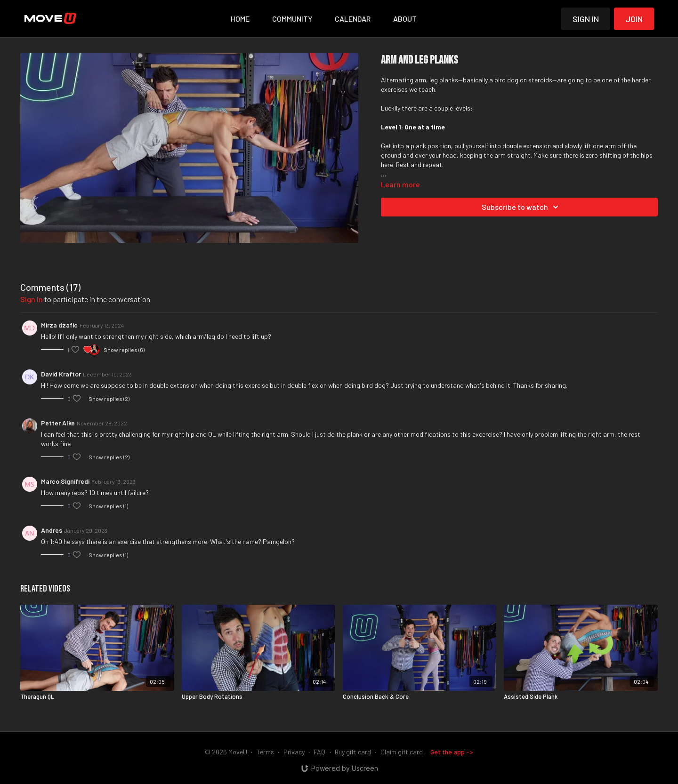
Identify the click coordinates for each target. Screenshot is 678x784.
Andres (52, 530)
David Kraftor (61, 374)
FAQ (319, 752)
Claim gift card (402, 752)
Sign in (586, 19)
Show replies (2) (109, 399)
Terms (265, 752)
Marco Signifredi (65, 481)
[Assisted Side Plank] (581, 697)
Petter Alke (58, 423)
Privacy (294, 752)
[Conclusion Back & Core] (420, 697)
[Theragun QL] (97, 697)
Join (634, 19)
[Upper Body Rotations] (258, 697)
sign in (32, 299)
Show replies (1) (108, 506)
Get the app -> (452, 752)
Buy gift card (353, 752)
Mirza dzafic (59, 325)
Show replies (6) (124, 350)
